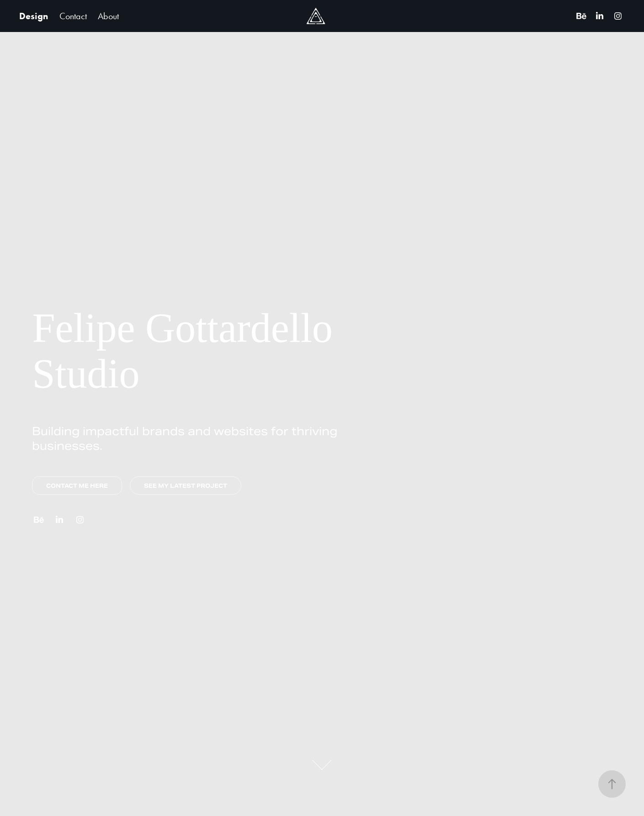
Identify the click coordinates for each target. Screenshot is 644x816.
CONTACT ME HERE (77, 486)
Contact (73, 16)
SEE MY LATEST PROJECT (186, 486)
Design (34, 16)
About (108, 16)
